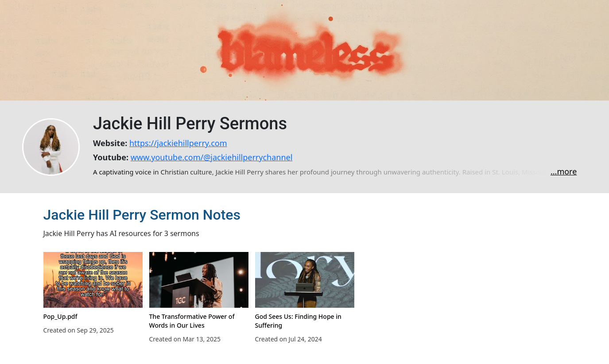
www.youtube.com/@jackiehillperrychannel (212, 157)
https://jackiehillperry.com (178, 143)
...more (564, 171)
